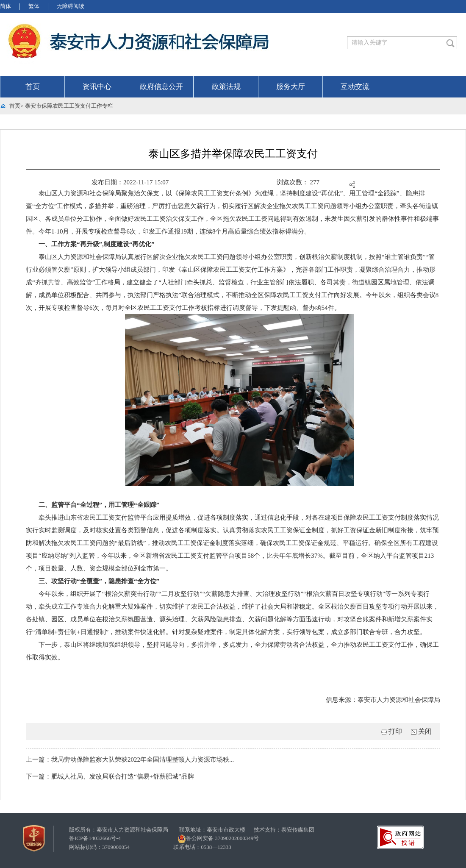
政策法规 (226, 87)
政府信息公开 (161, 87)
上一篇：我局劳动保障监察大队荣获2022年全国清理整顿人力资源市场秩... (130, 759)
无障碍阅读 (71, 6)
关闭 (425, 731)
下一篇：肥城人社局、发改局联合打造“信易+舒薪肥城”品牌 (110, 776)
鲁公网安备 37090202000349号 (218, 839)
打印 (395, 731)
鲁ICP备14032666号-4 (95, 838)
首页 (33, 87)
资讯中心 (97, 87)
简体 (6, 6)
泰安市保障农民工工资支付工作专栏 (69, 106)
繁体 (34, 6)
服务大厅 (291, 87)
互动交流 (355, 87)
